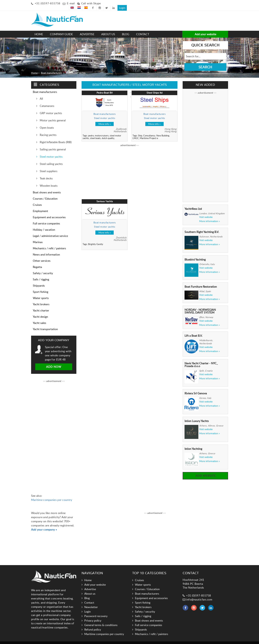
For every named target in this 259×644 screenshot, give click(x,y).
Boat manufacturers (52, 68)
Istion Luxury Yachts (197, 416)
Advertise (87, 29)
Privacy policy (93, 616)
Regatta (37, 262)
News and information (46, 249)
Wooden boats (48, 181)
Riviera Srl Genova (196, 388)
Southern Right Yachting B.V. (202, 227)
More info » (105, 119)
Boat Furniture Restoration (201, 282)
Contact (143, 29)
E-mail (71, 3)
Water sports (41, 293)
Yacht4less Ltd (193, 204)
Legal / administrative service (50, 231)
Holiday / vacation (44, 225)
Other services (42, 256)
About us (108, 29)
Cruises (37, 200)
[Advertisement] (113, 16)
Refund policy (93, 624)
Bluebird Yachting (195, 254)
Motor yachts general (52, 115)
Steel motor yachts (76, 68)
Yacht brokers (41, 299)
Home (39, 29)
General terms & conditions (101, 620)
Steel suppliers (48, 166)
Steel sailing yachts (51, 159)
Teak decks (46, 173)
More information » (209, 216)
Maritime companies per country (52, 495)
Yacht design (40, 312)
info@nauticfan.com (197, 594)
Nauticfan (111, 640)
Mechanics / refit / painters (49, 243)
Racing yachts (48, 130)
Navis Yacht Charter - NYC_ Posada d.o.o (201, 360)
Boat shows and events (47, 187)
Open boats (46, 123)
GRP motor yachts (51, 108)
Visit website (206, 212)
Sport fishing (41, 287)
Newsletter (91, 602)
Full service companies (46, 218)
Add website (205, 471)
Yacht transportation (45, 324)
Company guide (61, 29)
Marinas (38, 237)
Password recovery (96, 611)
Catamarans (47, 101)
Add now (54, 362)
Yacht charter (41, 305)
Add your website (205, 29)
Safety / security (43, 268)
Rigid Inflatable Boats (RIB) (55, 137)
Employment (40, 206)
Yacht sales (39, 318)
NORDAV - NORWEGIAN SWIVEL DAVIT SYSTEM (200, 306)
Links (122, 640)
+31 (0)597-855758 (48, 3)
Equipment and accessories (49, 212)
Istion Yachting (193, 444)
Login (223, 3)
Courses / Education (45, 194)
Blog (126, 29)
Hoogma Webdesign (151, 640)
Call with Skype (91, 3)
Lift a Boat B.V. (194, 331)
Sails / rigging (41, 274)
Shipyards (39, 281)
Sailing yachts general (52, 144)
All (41, 94)
